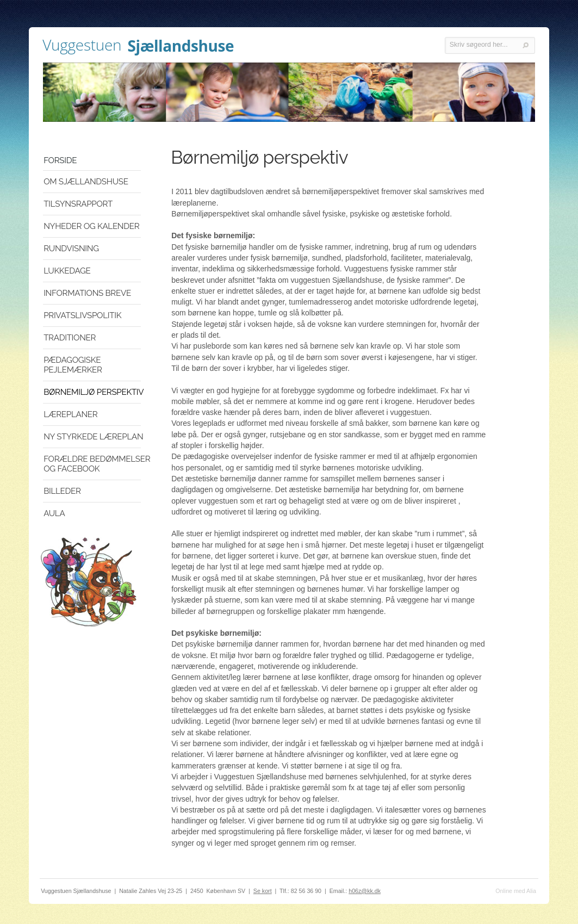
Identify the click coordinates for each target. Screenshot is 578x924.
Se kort (263, 891)
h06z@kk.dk (365, 891)
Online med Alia (516, 891)
